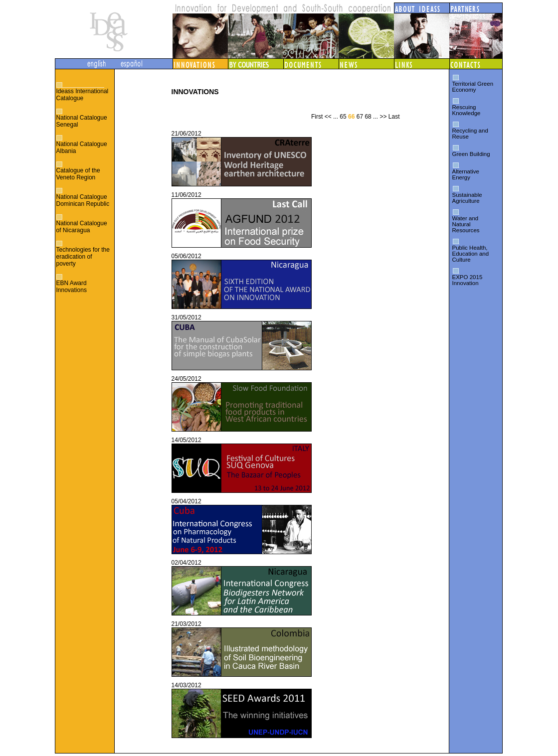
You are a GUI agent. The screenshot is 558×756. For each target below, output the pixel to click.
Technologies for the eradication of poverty (83, 257)
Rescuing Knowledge (466, 110)
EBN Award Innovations (72, 287)
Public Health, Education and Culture (471, 254)
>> (383, 117)
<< (328, 117)
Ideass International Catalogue (83, 95)
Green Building (471, 154)
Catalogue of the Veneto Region (78, 174)
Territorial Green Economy (473, 87)
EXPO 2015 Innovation (467, 280)
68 (368, 117)
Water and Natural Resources (466, 224)
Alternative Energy (466, 174)
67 (360, 117)
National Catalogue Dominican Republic (83, 200)
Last (394, 117)
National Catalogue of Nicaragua (82, 227)
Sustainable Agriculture (467, 198)
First (317, 117)
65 (343, 117)
